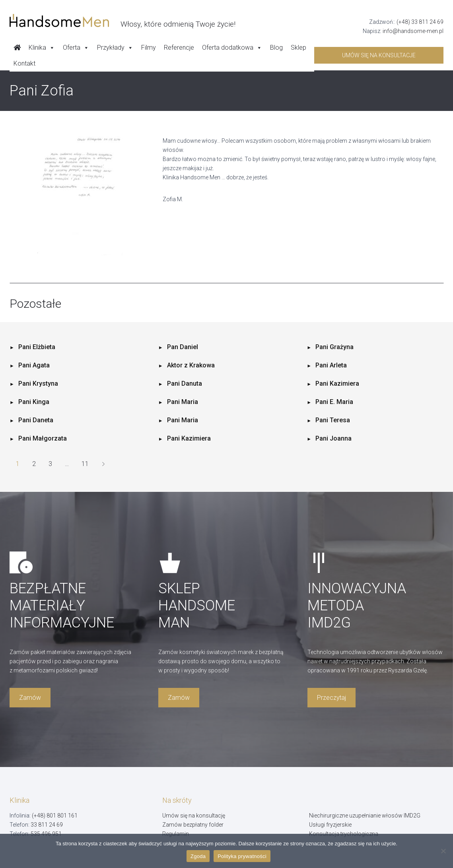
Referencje (179, 48)
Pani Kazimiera (337, 384)
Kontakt (24, 63)
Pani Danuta (185, 384)
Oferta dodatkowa (232, 48)
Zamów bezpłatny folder (193, 825)
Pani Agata (34, 365)
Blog (276, 48)
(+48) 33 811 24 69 (420, 22)
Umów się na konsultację (194, 816)
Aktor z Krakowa (191, 365)
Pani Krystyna (38, 384)
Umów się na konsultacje (379, 55)
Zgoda (198, 856)
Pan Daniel (183, 347)
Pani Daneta (36, 420)
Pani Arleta (331, 365)
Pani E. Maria (334, 402)
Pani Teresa (333, 420)
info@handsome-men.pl (413, 31)
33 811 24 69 (47, 825)
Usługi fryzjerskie (330, 825)
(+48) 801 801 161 (55, 816)
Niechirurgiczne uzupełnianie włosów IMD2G (365, 816)
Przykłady (115, 48)
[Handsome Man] (122, 21)
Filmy (149, 48)
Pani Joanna (333, 438)
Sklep (298, 48)
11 (85, 464)
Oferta (76, 48)
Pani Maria (183, 402)
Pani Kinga (34, 402)
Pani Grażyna (334, 347)
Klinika (42, 48)
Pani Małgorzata (43, 438)
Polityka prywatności (242, 856)
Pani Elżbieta (37, 347)
